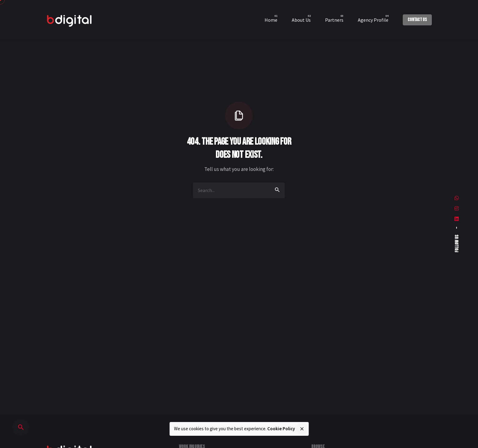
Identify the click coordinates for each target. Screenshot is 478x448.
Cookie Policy (281, 429)
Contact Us (417, 20)
